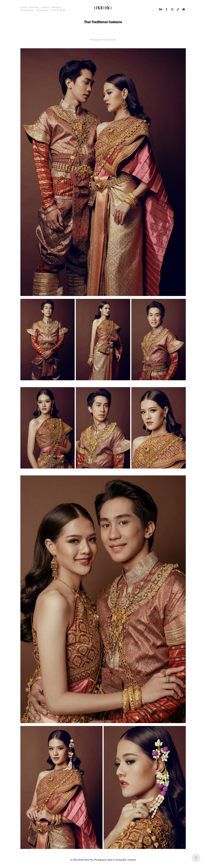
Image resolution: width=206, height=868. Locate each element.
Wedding (56, 7)
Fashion (45, 7)
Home (24, 7)
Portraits (34, 7)
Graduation (42, 10)
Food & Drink (58, 10)
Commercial (27, 10)
